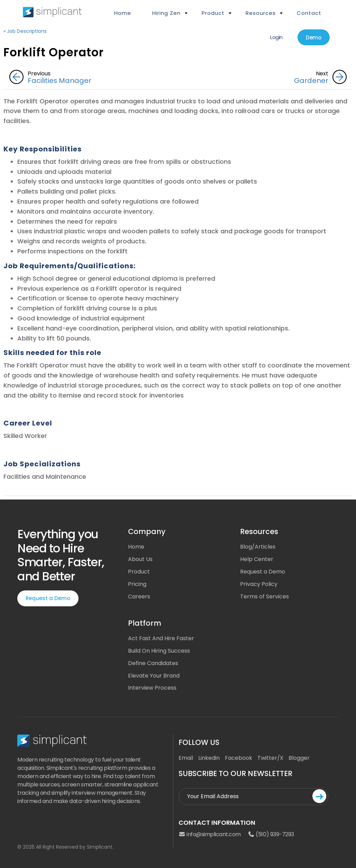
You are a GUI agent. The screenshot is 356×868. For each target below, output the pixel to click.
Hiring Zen (166, 13)
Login (276, 37)
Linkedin (209, 758)
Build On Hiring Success (159, 651)
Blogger (299, 758)
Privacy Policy (259, 584)
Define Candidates (153, 663)
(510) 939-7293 (271, 835)
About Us (140, 559)
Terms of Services (264, 596)
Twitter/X (270, 758)
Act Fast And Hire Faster (161, 638)
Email (186, 758)
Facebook (239, 758)
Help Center (257, 559)
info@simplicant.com (210, 835)
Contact (309, 13)
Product (213, 13)
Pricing (137, 584)
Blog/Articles (258, 547)
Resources (261, 13)
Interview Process (152, 688)
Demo (313, 38)
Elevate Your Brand (154, 676)
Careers (139, 596)
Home (123, 13)
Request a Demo (48, 598)
